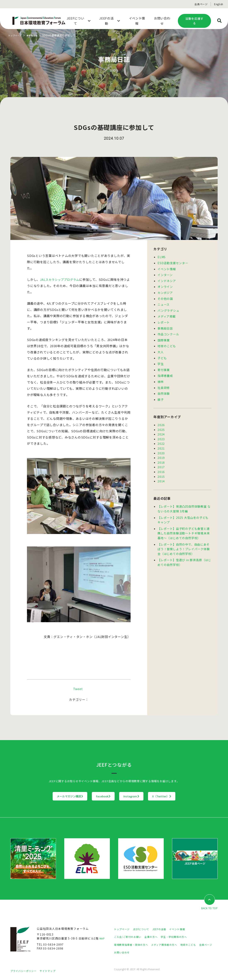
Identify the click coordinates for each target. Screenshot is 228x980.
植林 (161, 377)
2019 (161, 451)
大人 (161, 348)
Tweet (78, 689)
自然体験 (164, 389)
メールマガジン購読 (44, 796)
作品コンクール (168, 331)
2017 (161, 460)
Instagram (140, 796)
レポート (164, 320)
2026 (161, 419)
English (219, 4)
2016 (161, 464)
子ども (162, 354)
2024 (161, 428)
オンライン (165, 285)
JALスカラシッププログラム (61, 279)
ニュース (164, 303)
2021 (161, 442)
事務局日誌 (35, 35)
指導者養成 (165, 371)
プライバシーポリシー (25, 971)
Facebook (95, 796)
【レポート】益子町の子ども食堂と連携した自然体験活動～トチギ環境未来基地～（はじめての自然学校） (184, 524)
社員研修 (164, 383)
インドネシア (167, 280)
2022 (161, 437)
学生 (161, 360)
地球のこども (167, 343)
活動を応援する (194, 21)
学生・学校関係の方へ (182, 937)
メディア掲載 (167, 314)
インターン (165, 274)
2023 (161, 433)
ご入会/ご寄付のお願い (130, 937)
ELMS (161, 257)
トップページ (16, 35)
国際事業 (164, 337)
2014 (161, 473)
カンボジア (165, 291)
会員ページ (201, 4)
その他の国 (165, 297)
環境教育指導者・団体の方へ (134, 945)
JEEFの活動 (166, 929)
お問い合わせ (141, 953)
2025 (161, 424)
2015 (161, 469)
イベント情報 (167, 268)
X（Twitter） (187, 796)
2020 (161, 446)
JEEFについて (145, 929)
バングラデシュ (168, 308)
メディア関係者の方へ (172, 945)
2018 (161, 455)
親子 (161, 394)
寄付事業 (164, 366)
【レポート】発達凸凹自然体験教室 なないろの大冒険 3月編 (184, 501)
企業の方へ (156, 937)
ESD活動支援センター (173, 263)
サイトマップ (53, 971)
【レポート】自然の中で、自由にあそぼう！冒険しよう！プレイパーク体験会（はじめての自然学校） (184, 539)
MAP (103, 939)
